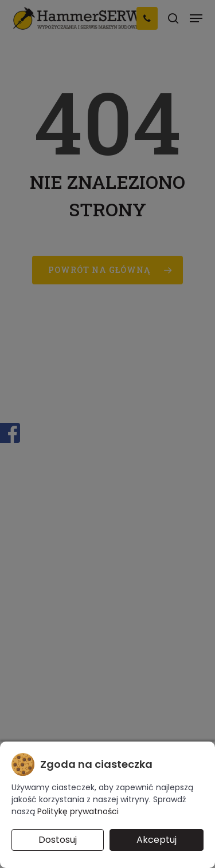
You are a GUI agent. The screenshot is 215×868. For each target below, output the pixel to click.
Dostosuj (58, 840)
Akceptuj (157, 840)
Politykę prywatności (78, 811)
